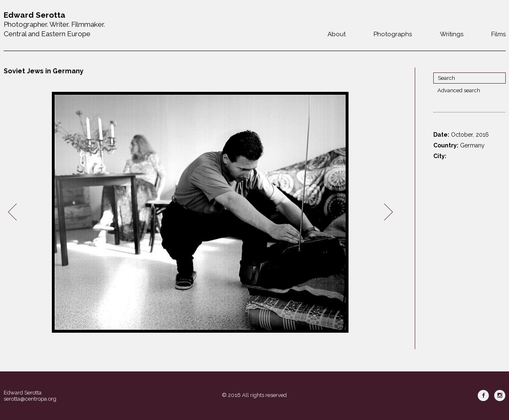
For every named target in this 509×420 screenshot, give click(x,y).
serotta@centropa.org (30, 399)
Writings (452, 34)
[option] (200, 212)
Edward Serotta (23, 393)
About (337, 34)
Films (499, 34)
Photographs (393, 34)
